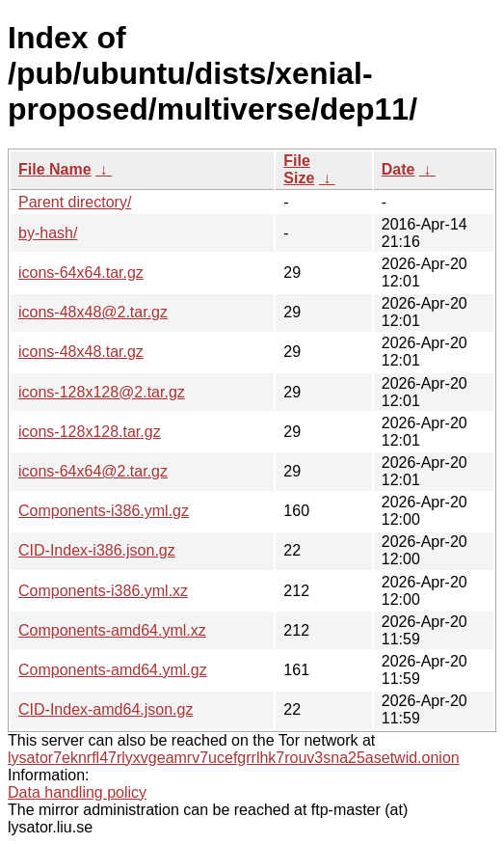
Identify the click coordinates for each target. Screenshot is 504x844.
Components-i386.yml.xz (103, 591)
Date (398, 169)
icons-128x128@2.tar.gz (102, 392)
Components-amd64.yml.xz (112, 630)
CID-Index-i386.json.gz (97, 550)
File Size (299, 169)
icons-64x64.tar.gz (81, 272)
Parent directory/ (75, 202)
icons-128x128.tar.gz (90, 432)
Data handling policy (77, 792)
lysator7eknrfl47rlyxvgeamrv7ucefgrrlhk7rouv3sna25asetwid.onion (234, 758)
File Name (55, 169)
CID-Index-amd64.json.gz (106, 709)
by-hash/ (48, 233)
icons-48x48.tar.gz (81, 352)
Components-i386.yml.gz (104, 511)
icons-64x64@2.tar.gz (93, 471)
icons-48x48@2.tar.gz (93, 312)
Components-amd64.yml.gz (113, 670)
